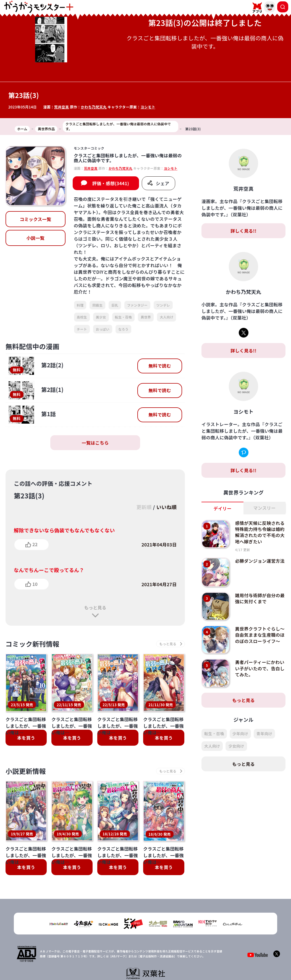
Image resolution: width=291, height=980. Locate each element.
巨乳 (115, 305)
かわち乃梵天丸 (94, 107)
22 (35, 544)
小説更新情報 (26, 771)
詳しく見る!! (243, 231)
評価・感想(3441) (111, 183)
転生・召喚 (124, 317)
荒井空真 (61, 107)
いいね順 (167, 507)
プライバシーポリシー (149, 954)
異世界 (146, 317)
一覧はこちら (95, 443)
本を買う (26, 738)
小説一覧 (36, 238)
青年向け (264, 734)
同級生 (97, 305)
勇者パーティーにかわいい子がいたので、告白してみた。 (260, 668)
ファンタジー (137, 305)
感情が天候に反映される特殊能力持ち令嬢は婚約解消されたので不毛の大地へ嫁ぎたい (260, 532)
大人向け (167, 317)
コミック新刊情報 (32, 644)
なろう (123, 329)
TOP (102, 954)
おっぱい (103, 329)
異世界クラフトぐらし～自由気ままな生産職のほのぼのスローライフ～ (260, 635)
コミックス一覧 (35, 219)
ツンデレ (163, 305)
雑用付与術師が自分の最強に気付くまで (260, 598)
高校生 (82, 317)
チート (82, 329)
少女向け (236, 746)
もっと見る (95, 607)
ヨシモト (148, 107)
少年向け (240, 734)
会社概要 (118, 954)
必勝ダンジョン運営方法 (260, 561)
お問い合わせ (183, 954)
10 (35, 584)
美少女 (101, 317)
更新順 (144, 507)
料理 (80, 305)
